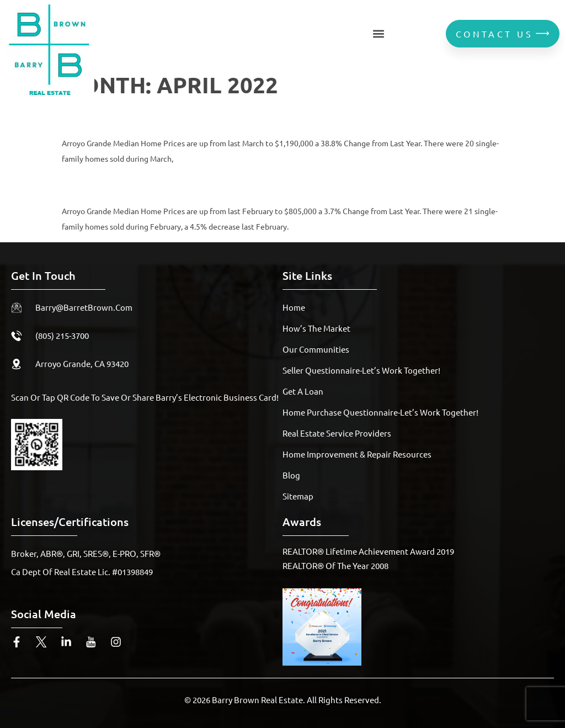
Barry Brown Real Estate (257, 700)
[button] (379, 33)
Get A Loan (303, 391)
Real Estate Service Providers (337, 433)
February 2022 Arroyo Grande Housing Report (243, 184)
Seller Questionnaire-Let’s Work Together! (361, 370)
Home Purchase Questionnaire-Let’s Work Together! (380, 412)
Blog (291, 475)
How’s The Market (316, 328)
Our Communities (316, 349)
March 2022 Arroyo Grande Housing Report (231, 116)
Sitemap (298, 496)
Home (294, 307)
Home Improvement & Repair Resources (357, 454)
